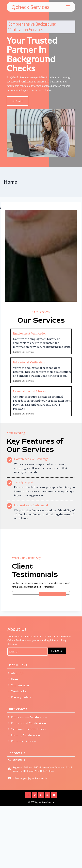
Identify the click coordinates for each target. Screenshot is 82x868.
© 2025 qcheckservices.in (41, 806)
